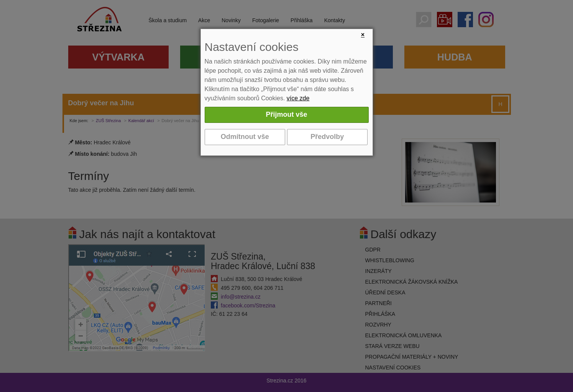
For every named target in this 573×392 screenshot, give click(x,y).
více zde (298, 98)
